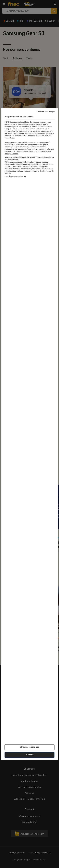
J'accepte (30, 755)
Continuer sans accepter (46, 112)
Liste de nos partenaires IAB (15, 176)
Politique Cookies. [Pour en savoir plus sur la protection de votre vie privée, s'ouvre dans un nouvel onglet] (11, 153)
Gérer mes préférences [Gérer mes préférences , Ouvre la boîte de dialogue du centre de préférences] (30, 747)
